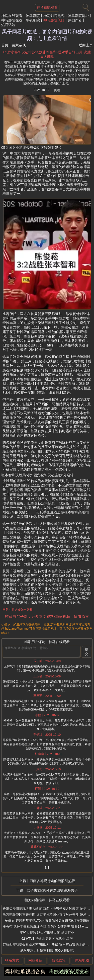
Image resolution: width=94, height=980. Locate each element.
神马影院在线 (12, 20)
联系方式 (12, 960)
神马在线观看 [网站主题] (47, 7)
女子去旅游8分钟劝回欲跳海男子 (52, 890)
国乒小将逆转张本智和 (18, 610)
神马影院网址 (78, 16)
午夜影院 (33, 20)
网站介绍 (35, 960)
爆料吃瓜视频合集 (25, 972)
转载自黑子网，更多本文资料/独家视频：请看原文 (47, 616)
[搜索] (85, 6)
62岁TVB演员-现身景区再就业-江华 (47, 939)
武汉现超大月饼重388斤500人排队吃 (47, 950)
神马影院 (33, 16)
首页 (5, 45)
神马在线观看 (12, 16)
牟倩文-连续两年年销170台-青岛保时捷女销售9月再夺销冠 (47, 921)
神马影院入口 (54, 20)
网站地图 (82, 960)
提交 (87, 652)
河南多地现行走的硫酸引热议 (52, 881)
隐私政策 (59, 960)
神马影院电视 (54, 16)
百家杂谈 (19, 45)
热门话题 (8, 25)
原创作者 (75, 20)
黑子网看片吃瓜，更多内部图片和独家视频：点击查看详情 (47, 35)
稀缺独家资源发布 (69, 972)
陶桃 (57, 90)
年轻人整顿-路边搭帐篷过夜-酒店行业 (47, 933)
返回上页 (86, 45)
